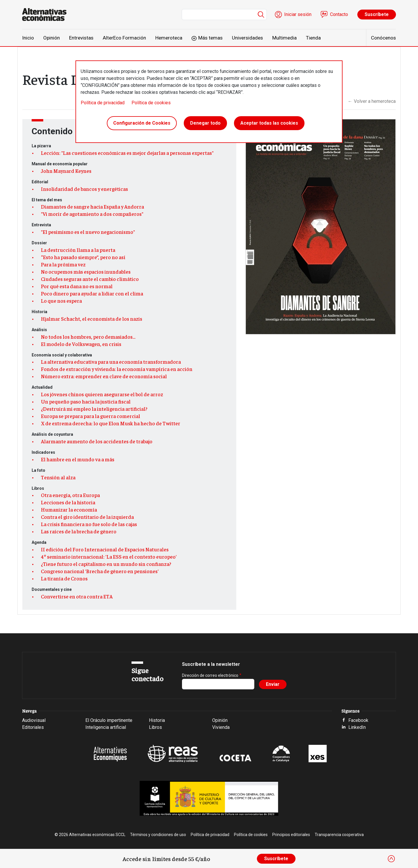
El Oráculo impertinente (109, 720)
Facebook (358, 720)
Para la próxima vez (63, 264)
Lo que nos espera (61, 301)
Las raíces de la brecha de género (79, 531)
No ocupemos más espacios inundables (86, 272)
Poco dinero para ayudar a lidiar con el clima (92, 293)
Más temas (210, 38)
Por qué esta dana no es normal (77, 286)
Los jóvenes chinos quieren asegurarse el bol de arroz (102, 394)
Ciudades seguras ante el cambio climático (90, 279)
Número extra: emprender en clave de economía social (104, 376)
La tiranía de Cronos (64, 578)
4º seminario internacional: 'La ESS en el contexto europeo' (109, 557)
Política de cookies (151, 103)
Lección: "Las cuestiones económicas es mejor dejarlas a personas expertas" (127, 153)
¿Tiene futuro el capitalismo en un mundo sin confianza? (106, 564)
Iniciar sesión (298, 14)
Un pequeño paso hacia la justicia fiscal (86, 401)
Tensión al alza (58, 477)
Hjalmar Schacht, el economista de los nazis (92, 319)
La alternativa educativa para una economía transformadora (111, 362)
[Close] (391, 859)
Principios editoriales (291, 835)
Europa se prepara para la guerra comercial (91, 416)
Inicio (28, 38)
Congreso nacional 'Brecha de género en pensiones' (100, 571)
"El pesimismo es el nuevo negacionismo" (88, 232)
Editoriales (33, 727)
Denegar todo (205, 123)
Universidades (247, 38)
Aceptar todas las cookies (269, 123)
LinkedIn (357, 727)
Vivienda (221, 727)
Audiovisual (34, 720)
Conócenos (383, 38)
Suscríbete (377, 14)
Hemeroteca (169, 38)
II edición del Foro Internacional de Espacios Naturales (105, 549)
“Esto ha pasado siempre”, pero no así (83, 257)
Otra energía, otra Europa (70, 495)
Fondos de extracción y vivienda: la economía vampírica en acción (117, 369)
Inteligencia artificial (106, 727)
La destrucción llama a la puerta (78, 250)
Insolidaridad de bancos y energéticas (84, 189)
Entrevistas (81, 38)
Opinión (52, 38)
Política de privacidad (103, 103)
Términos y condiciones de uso (158, 835)
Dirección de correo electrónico (210, 675)
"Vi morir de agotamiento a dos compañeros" (92, 214)
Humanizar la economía (69, 510)
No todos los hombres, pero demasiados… (88, 337)
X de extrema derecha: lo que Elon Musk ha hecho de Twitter (111, 423)
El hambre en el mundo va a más (78, 459)
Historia (157, 720)
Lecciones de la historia (68, 502)
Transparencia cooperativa (339, 835)
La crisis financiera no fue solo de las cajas (89, 524)
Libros (155, 727)
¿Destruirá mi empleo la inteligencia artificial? (94, 409)
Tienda (313, 38)
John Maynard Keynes (66, 171)
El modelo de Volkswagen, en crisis (81, 344)
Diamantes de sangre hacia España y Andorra (92, 207)
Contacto (339, 14)
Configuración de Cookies (142, 123)
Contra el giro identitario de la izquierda (87, 517)
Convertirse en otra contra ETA (77, 596)
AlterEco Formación (124, 38)
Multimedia (284, 38)
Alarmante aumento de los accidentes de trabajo (97, 441)
